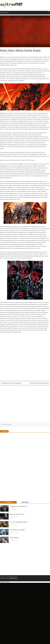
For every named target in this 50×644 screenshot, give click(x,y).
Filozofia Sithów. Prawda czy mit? (39, 383)
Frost (12, 53)
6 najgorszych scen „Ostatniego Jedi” (18, 506)
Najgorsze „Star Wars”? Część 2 (17, 514)
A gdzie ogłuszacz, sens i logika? (17, 530)
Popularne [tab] (8, 502)
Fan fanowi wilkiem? (15, 538)
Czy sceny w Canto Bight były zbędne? (19, 522)
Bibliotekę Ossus (14, 578)
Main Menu (6, 13)
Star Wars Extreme (7, 425)
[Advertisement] (16, 402)
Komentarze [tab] (25, 502)
